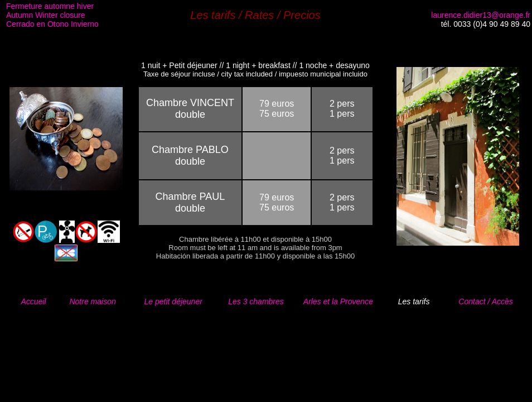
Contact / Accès (486, 301)
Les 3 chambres (256, 301)
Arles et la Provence (338, 301)
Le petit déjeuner (173, 301)
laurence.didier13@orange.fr (481, 15)
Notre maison (92, 301)
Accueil (34, 301)
